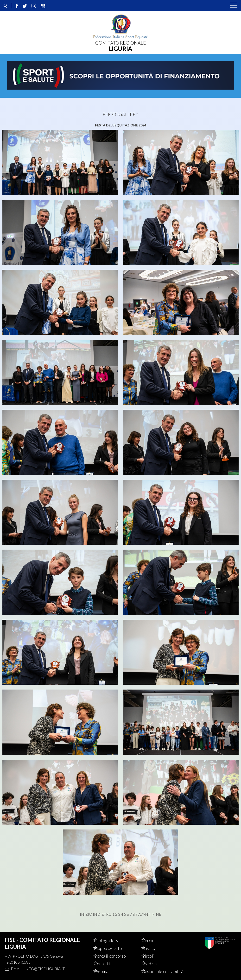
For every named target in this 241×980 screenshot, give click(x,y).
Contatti (107, 964)
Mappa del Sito (113, 948)
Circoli (154, 956)
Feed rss (155, 964)
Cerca (153, 941)
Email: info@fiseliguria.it (38, 969)
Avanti (145, 914)
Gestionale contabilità (168, 971)
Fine (157, 914)
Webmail (108, 971)
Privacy (154, 948)
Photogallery (111, 941)
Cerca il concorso (115, 956)
